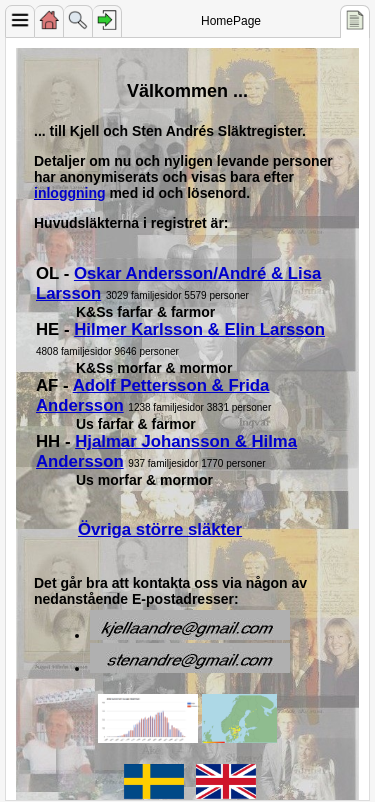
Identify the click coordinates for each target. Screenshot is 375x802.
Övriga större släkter (160, 529)
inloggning (70, 193)
